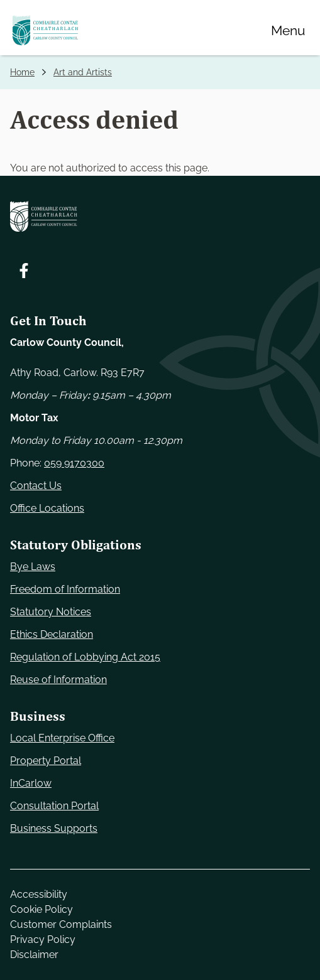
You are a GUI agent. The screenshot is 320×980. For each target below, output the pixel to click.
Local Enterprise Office (62, 738)
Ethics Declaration (52, 634)
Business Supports (54, 828)
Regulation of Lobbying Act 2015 (85, 657)
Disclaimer (34, 955)
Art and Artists (83, 72)
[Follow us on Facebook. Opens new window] (24, 271)
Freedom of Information (65, 589)
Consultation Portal (54, 806)
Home (22, 72)
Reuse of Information (58, 680)
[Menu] (288, 30)
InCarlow (31, 783)
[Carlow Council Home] (160, 216)
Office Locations (47, 508)
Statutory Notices (51, 612)
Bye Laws (33, 567)
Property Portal (46, 761)
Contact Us (36, 486)
